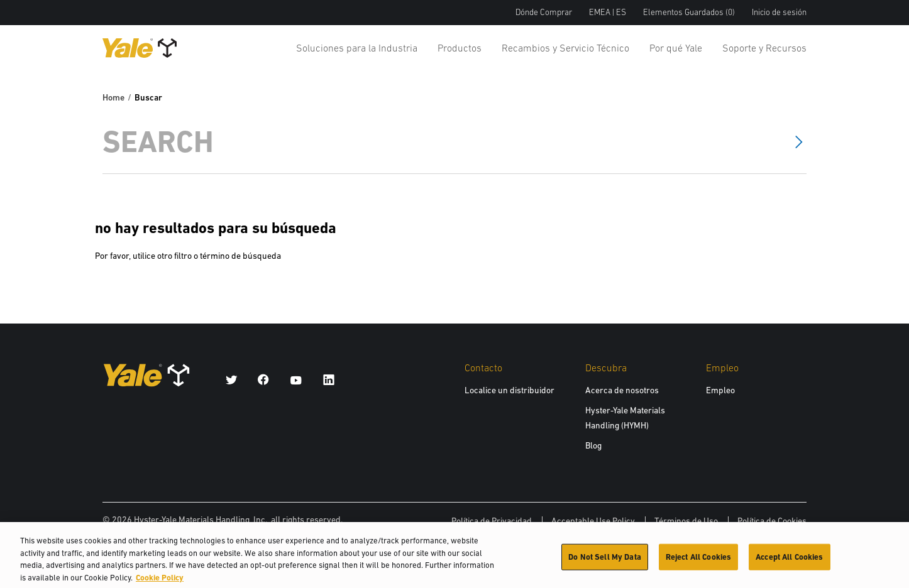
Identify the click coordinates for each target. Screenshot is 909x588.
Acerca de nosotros (622, 390)
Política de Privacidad (492, 521)
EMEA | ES (608, 12)
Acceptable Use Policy (593, 521)
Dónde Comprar (544, 12)
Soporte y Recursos (764, 48)
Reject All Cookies (698, 561)
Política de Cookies (772, 521)
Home (113, 97)
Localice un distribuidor (510, 390)
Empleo (720, 390)
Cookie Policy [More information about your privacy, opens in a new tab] (160, 582)
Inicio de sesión (779, 12)
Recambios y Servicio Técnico (565, 48)
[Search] (437, 142)
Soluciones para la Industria (357, 48)
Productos (460, 48)
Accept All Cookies (789, 561)
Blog (593, 445)
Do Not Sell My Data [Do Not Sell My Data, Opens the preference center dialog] (604, 561)
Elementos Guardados (689, 12)
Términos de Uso (686, 521)
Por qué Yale (676, 48)
